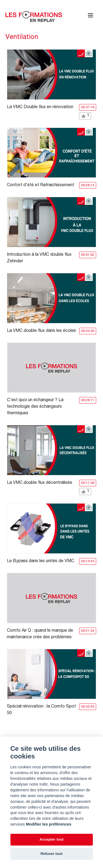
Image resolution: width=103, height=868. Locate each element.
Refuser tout (51, 854)
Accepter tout (52, 839)
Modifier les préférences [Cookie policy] (49, 824)
